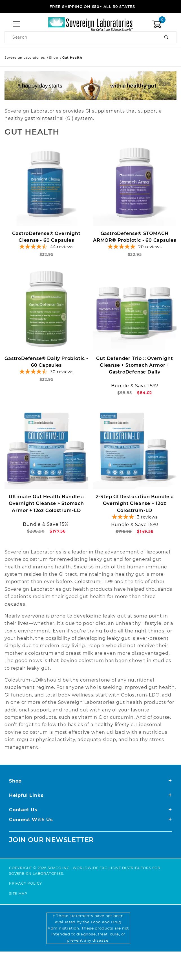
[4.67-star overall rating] (46, 376)
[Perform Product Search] (166, 37)
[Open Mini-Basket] (164, 24)
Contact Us (90, 810)
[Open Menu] (17, 24)
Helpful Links (90, 795)
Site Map (18, 894)
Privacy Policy (26, 883)
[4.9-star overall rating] (135, 249)
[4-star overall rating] (135, 525)
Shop (90, 781)
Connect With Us (90, 820)
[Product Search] (81, 37)
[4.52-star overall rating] (46, 249)
